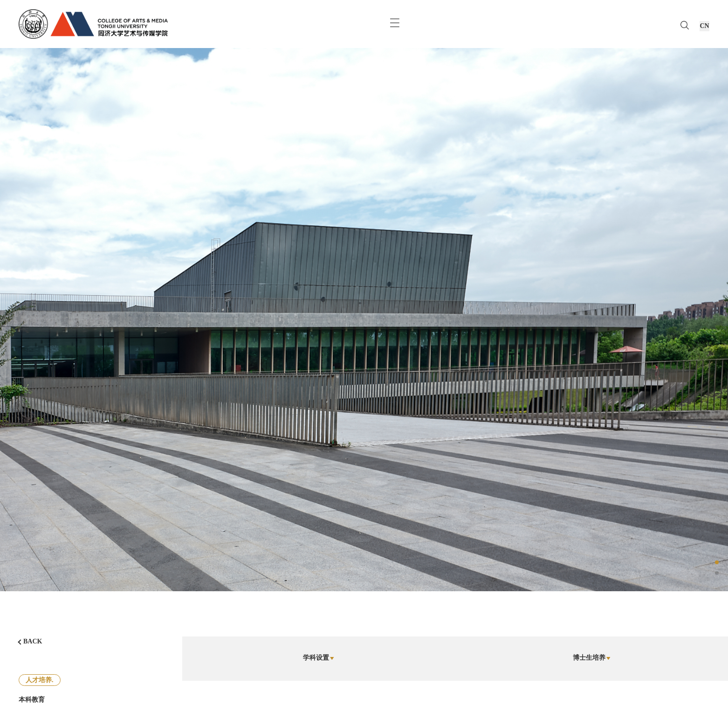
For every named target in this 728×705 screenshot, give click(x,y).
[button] (717, 562)
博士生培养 (592, 658)
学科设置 (319, 658)
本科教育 (32, 700)
